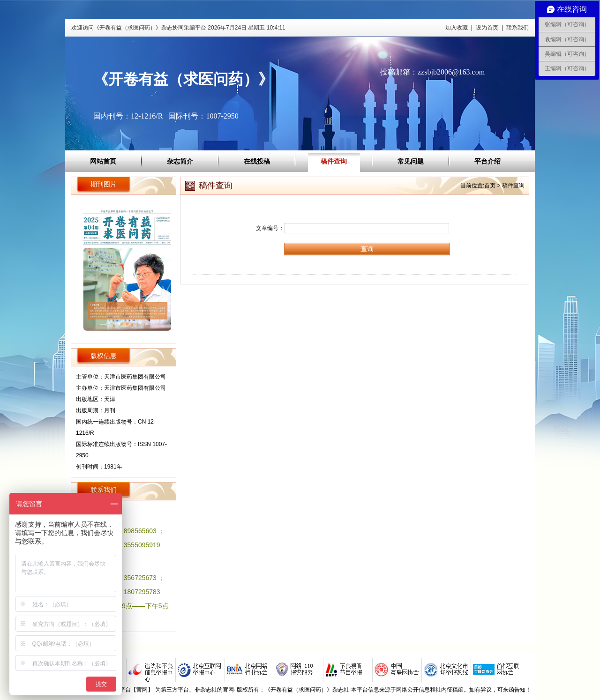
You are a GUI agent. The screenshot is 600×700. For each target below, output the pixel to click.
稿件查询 (334, 161)
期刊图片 (104, 184)
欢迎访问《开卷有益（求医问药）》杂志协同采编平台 (178, 28)
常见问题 (411, 161)
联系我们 (517, 28)
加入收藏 (457, 28)
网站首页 (103, 161)
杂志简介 (180, 161)
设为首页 (487, 28)
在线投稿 (257, 161)
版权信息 (104, 356)
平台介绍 (487, 161)
